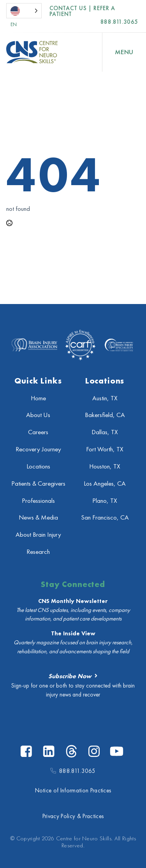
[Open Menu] (124, 52)
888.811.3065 (119, 22)
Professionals (38, 501)
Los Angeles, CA (105, 483)
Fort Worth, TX (105, 449)
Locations (38, 466)
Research (38, 552)
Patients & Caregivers (38, 483)
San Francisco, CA (105, 517)
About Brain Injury (38, 535)
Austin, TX (105, 398)
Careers (38, 432)
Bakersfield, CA (105, 415)
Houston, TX (105, 466)
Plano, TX (105, 501)
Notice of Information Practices (73, 790)
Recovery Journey (38, 449)
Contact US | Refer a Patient (82, 11)
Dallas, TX (105, 432)
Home (38, 398)
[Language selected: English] (24, 11)
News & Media (38, 517)
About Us (38, 415)
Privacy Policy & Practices (73, 816)
